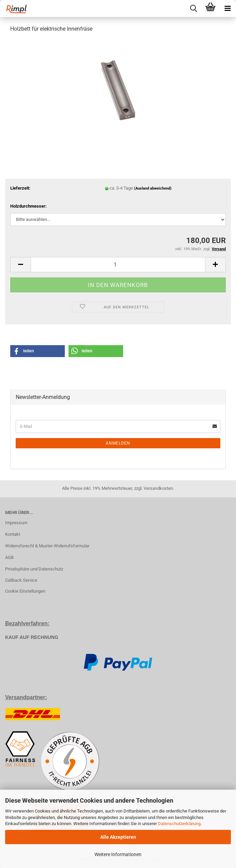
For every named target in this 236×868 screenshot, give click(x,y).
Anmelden (118, 443)
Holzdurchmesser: (28, 206)
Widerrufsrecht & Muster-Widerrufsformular (47, 546)
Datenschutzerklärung (179, 824)
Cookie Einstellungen (25, 591)
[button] (20, 265)
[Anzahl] (118, 265)
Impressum (16, 523)
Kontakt (13, 534)
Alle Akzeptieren (118, 837)
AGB (9, 557)
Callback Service (21, 580)
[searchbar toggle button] (193, 9)
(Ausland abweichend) (153, 188)
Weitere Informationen (118, 854)
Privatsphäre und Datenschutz (34, 569)
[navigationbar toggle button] (227, 9)
